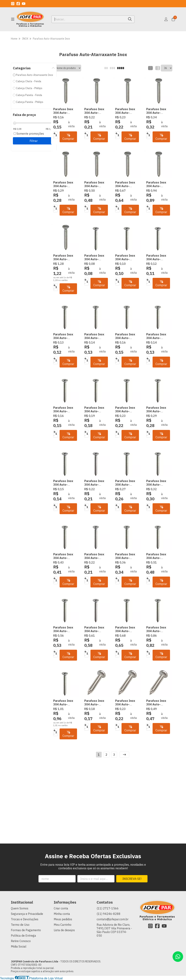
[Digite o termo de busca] (88, 19)
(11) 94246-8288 (109, 914)
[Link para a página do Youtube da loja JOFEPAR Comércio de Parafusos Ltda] (24, 4)
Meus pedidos (63, 919)
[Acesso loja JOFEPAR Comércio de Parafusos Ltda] (166, 19)
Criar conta (61, 908)
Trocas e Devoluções (25, 919)
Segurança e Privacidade (27, 914)
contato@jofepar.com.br (113, 919)
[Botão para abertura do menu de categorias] (13, 19)
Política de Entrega (23, 936)
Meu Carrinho (63, 925)
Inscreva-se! (132, 879)
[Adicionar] (54, 133)
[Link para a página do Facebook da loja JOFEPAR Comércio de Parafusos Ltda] (18, 4)
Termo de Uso (20, 925)
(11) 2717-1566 (108, 908)
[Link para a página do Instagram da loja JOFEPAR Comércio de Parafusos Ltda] (13, 4)
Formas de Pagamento (26, 930)
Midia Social (19, 946)
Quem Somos (20, 908)
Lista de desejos (64, 930)
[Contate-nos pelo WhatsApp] (178, 957)
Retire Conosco (21, 941)
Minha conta (62, 914)
